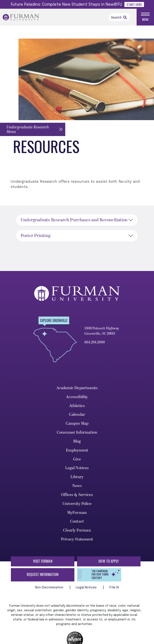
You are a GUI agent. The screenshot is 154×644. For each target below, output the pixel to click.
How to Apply (109, 562)
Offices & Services (77, 495)
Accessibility (77, 397)
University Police (77, 504)
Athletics (77, 406)
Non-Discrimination (50, 588)
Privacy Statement (77, 540)
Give (77, 460)
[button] (33, 130)
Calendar (77, 415)
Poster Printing (36, 236)
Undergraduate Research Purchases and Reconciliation (74, 221)
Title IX (114, 588)
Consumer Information (77, 433)
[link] (125, 18)
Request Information (43, 575)
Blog (77, 442)
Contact (77, 522)
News (77, 486)
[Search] (119, 17)
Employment (77, 451)
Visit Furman (43, 562)
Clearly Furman (77, 531)
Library (77, 478)
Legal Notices (77, 469)
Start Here (134, 4)
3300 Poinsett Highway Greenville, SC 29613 (102, 332)
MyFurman (77, 513)
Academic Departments (77, 389)
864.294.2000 (95, 343)
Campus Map (77, 424)
